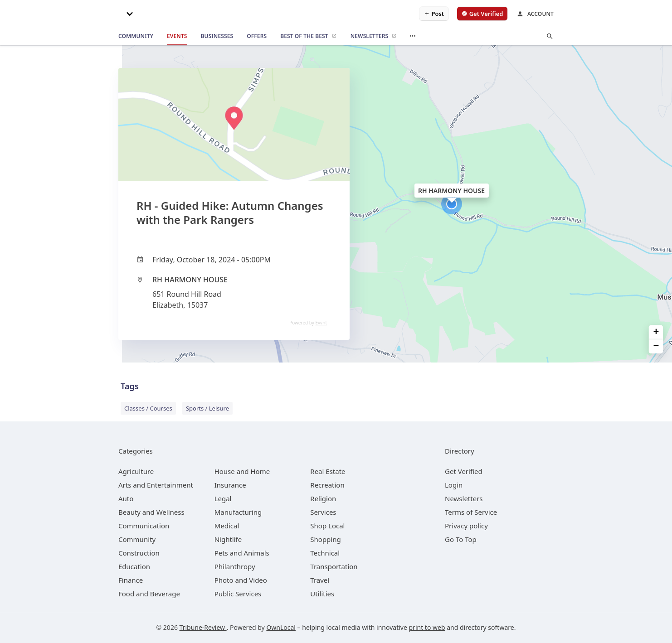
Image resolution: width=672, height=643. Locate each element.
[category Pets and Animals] (242, 553)
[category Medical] (227, 526)
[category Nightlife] (228, 539)
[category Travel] (320, 580)
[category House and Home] (242, 471)
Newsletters (464, 498)
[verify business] (482, 14)
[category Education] (134, 566)
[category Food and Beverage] (149, 594)
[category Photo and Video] (241, 580)
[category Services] (323, 512)
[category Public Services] (238, 594)
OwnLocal (281, 627)
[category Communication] (144, 526)
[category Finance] (131, 580)
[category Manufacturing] (238, 512)
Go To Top (461, 539)
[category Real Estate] (328, 471)
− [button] (656, 346)
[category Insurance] (230, 485)
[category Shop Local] (327, 526)
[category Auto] (126, 498)
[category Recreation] (327, 485)
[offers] (257, 36)
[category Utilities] (322, 594)
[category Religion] (323, 498)
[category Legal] (223, 498)
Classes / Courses (148, 408)
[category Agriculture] (136, 471)
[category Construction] (139, 553)
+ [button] (656, 332)
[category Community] (137, 539)
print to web (427, 627)
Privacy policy (466, 526)
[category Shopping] (325, 539)
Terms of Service (471, 512)
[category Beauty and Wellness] (151, 512)
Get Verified (464, 471)
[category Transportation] (334, 566)
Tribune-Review (203, 627)
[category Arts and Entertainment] (156, 485)
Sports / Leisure (207, 408)
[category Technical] (325, 553)
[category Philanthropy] (235, 566)
